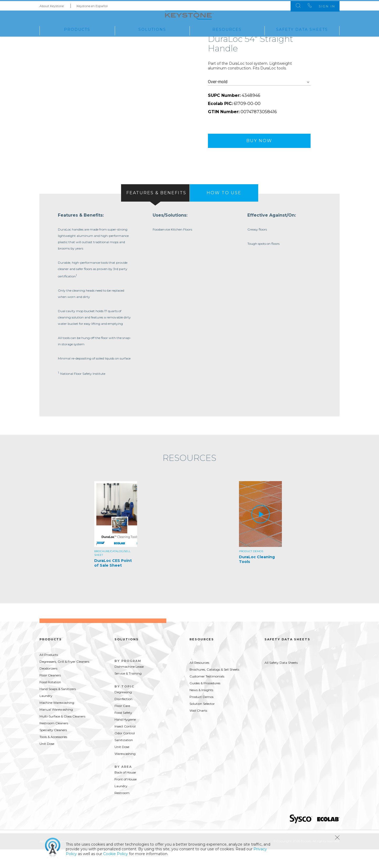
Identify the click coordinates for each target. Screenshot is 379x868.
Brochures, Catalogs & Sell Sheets (214, 688)
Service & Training (128, 692)
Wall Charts (198, 729)
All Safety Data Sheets (281, 681)
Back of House (125, 791)
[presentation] (155, 209)
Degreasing (123, 711)
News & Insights (201, 709)
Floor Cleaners (50, 694)
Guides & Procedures (205, 702)
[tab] (155, 209)
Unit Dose (47, 762)
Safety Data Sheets (302, 29)
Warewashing (125, 772)
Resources (227, 29)
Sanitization (124, 759)
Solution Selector (202, 722)
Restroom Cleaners (54, 742)
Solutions (152, 29)
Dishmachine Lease (129, 685)
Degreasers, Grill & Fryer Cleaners (64, 680)
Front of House (126, 798)
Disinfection (123, 718)
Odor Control (125, 752)
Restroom (122, 812)
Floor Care (122, 724)
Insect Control (125, 745)
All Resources (199, 681)
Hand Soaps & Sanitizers (58, 708)
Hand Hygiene (125, 738)
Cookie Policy (116, 854)
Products (77, 29)
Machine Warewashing (57, 721)
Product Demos (201, 715)
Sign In (323, 5)
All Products (49, 673)
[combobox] (259, 98)
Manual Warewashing (56, 728)
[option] (117, 544)
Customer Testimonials (207, 695)
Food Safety (123, 731)
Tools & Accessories (53, 755)
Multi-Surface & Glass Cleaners (62, 735)
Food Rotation (50, 701)
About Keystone (52, 5)
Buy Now (259, 157)
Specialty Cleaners (53, 749)
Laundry (46, 714)
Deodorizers (48, 687)
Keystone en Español (92, 5)
